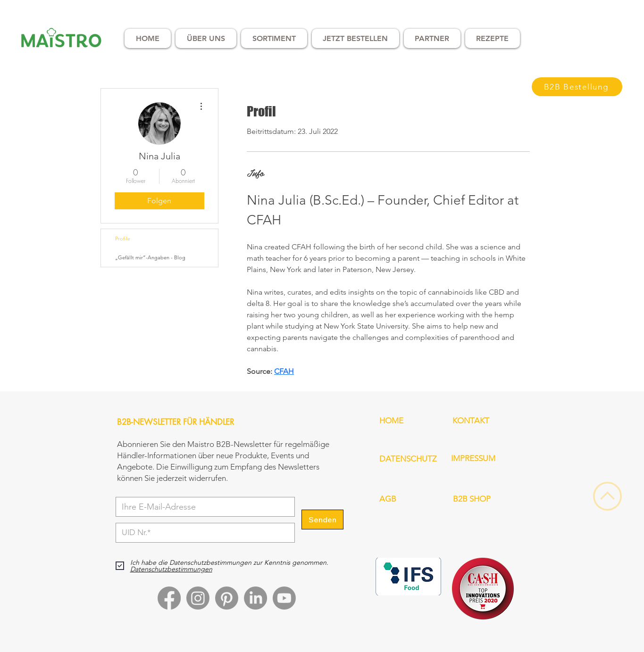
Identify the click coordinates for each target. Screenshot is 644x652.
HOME (391, 421)
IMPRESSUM (473, 458)
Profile (123, 239)
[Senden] (322, 520)
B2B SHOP (472, 499)
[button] (206, 38)
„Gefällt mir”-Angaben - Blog (150, 257)
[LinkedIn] (255, 598)
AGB (388, 499)
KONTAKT (471, 421)
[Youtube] (284, 598)
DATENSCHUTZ (408, 459)
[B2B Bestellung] (577, 87)
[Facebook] (169, 598)
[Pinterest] (227, 598)
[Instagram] (198, 598)
